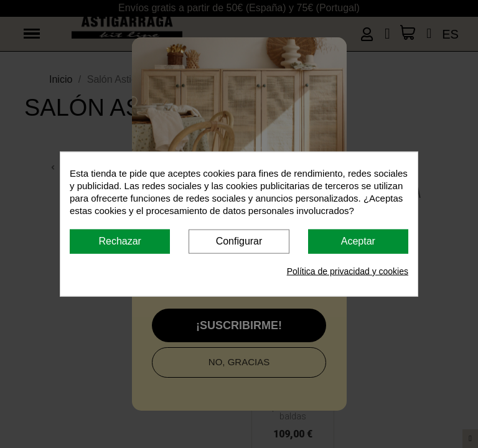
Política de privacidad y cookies (348, 271)
